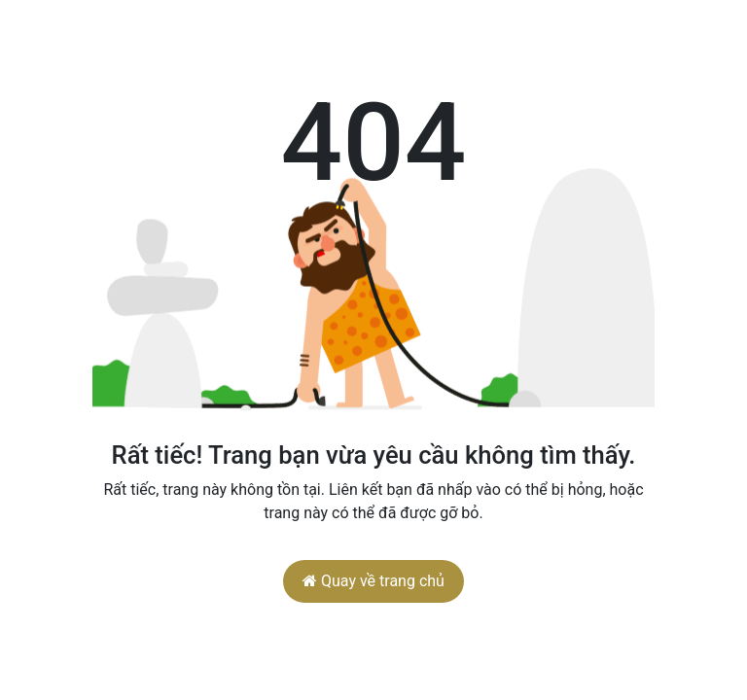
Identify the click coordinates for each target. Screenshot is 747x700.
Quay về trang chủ (373, 581)
